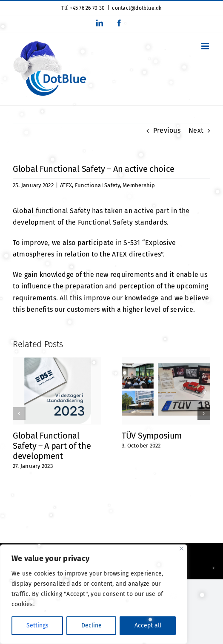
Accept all (148, 625)
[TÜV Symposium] (166, 361)
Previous (167, 130)
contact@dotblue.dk (137, 8)
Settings (37, 625)
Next (196, 130)
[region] (94, 594)
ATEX (66, 185)
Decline (91, 625)
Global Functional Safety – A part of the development (52, 446)
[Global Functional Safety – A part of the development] (57, 361)
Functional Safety (97, 185)
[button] (19, 413)
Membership (139, 185)
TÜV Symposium (152, 436)
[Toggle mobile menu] (206, 46)
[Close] (182, 549)
